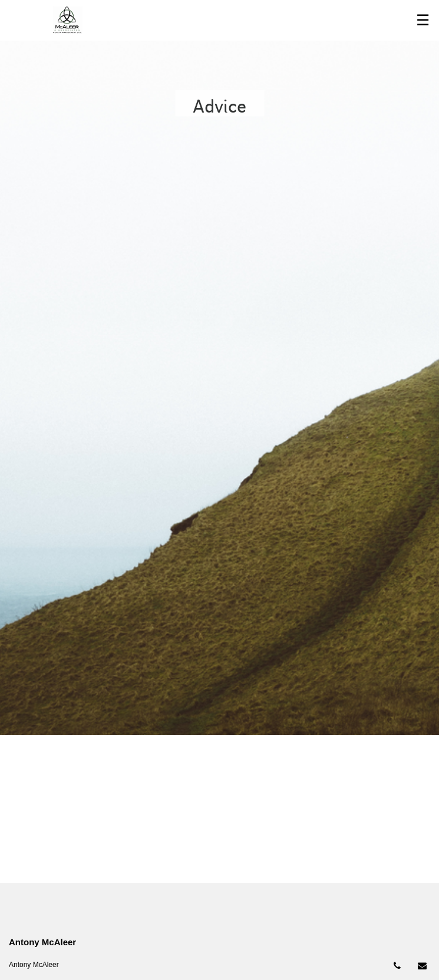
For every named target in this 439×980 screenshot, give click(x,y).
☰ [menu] (423, 20)
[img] (219, 367)
